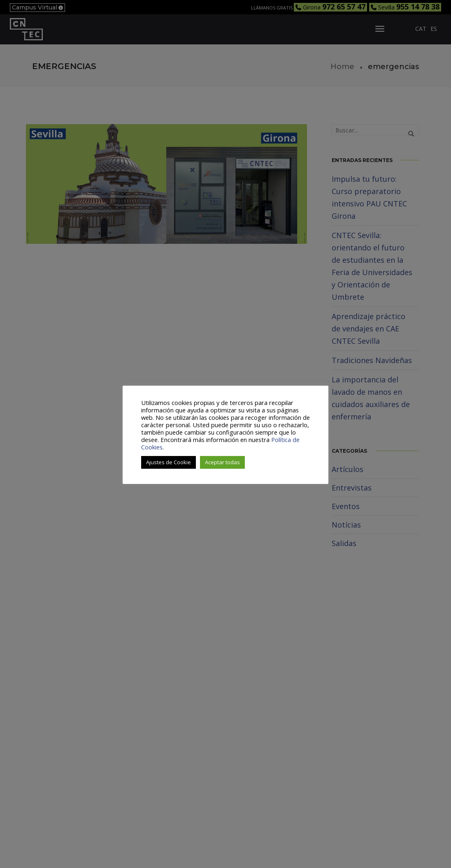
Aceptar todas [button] (222, 462)
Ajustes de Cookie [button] (169, 462)
